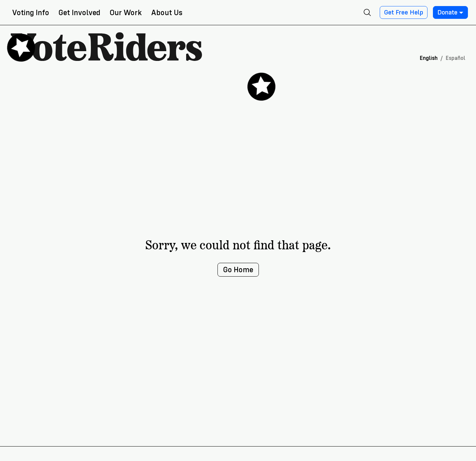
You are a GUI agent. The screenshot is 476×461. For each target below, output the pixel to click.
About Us (167, 13)
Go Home (238, 270)
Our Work (126, 13)
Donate (450, 12)
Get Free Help (404, 12)
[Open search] (367, 12)
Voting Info (31, 13)
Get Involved (79, 13)
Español (455, 58)
